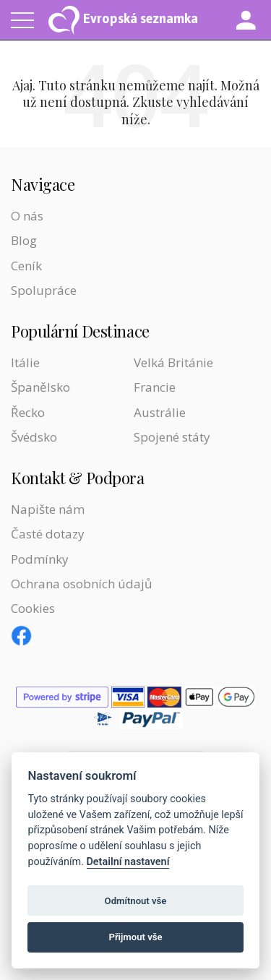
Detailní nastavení (128, 862)
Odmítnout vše (136, 901)
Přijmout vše (135, 937)
